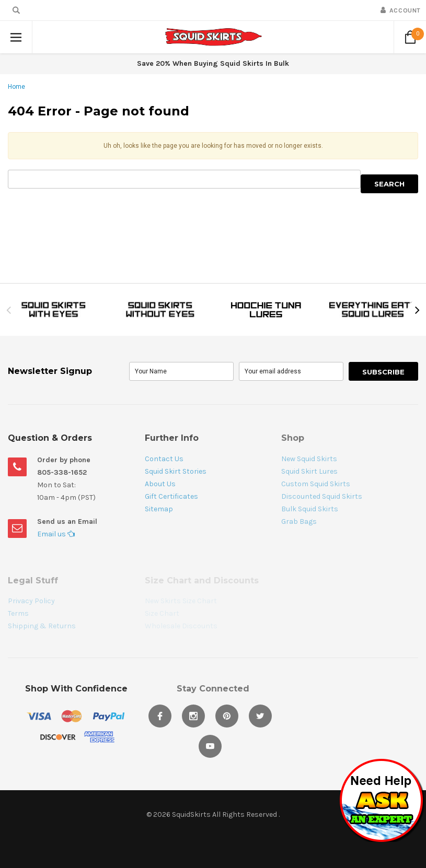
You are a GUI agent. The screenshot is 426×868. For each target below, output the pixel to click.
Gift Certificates (171, 496)
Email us (56, 534)
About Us (160, 484)
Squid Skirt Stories (176, 471)
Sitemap (159, 509)
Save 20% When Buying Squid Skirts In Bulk (213, 63)
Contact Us (164, 459)
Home (16, 87)
